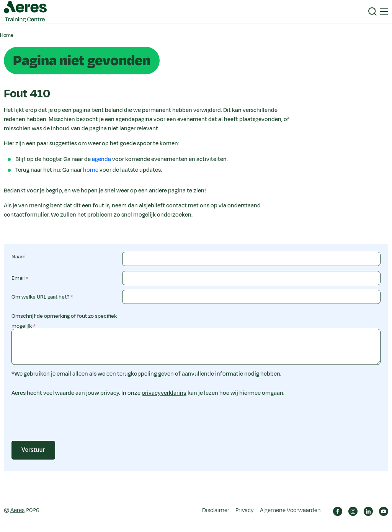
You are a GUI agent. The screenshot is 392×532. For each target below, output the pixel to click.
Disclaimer (216, 510)
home (91, 170)
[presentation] (180, 423)
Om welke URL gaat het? (40, 297)
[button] (372, 11)
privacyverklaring (164, 393)
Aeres (17, 510)
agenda (101, 159)
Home (7, 35)
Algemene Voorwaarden (290, 510)
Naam (19, 257)
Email (18, 278)
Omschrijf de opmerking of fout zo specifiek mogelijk (64, 321)
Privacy (245, 510)
